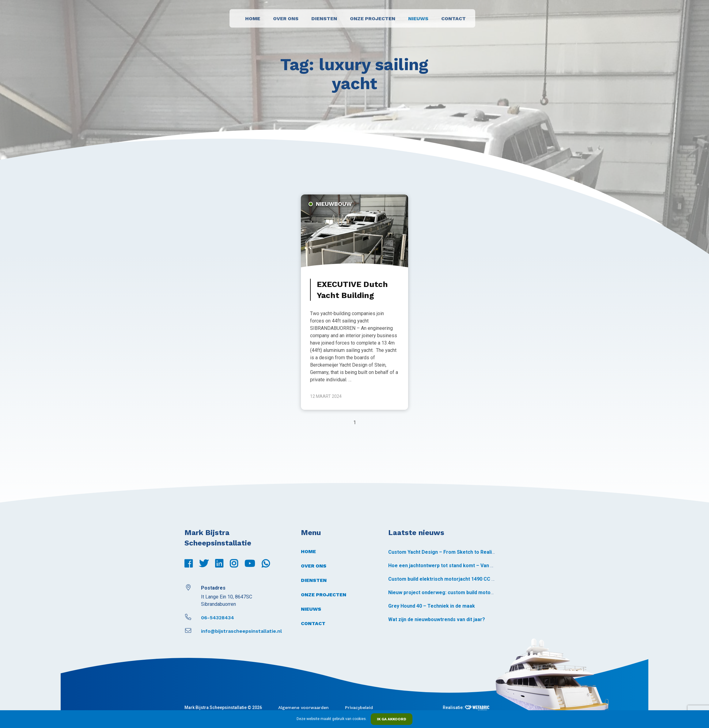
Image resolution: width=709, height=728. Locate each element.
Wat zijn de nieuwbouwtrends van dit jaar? (437, 619)
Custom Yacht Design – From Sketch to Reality (442, 552)
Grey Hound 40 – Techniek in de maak (432, 606)
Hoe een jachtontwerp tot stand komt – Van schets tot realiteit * (463, 566)
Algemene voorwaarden (303, 707)
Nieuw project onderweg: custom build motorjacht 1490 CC (456, 592)
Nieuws (418, 19)
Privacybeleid (359, 707)
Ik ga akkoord (392, 719)
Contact (453, 19)
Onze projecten (373, 19)
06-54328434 (209, 618)
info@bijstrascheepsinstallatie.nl (233, 631)
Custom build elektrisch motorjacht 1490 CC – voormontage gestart (467, 579)
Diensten (324, 19)
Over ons (286, 19)
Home (253, 19)
